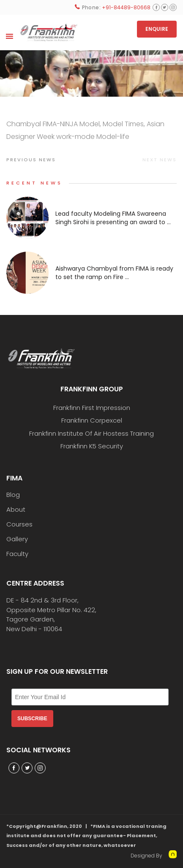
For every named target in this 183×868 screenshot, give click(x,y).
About (16, 510)
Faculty (17, 554)
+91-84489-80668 (126, 7)
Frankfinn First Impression (92, 408)
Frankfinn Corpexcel (92, 420)
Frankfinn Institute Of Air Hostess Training (91, 433)
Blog (13, 495)
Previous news (31, 160)
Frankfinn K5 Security (92, 446)
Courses (19, 524)
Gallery (17, 539)
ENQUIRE (157, 29)
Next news (160, 160)
